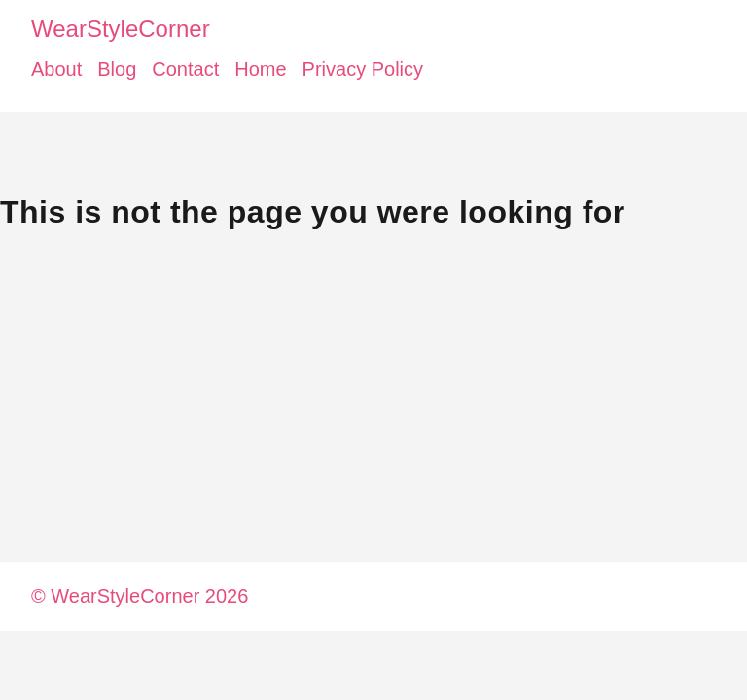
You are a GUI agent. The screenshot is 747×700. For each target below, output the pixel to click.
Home (260, 69)
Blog (117, 69)
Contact (185, 69)
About (56, 69)
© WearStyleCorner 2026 (140, 596)
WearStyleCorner (121, 29)
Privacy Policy (363, 69)
